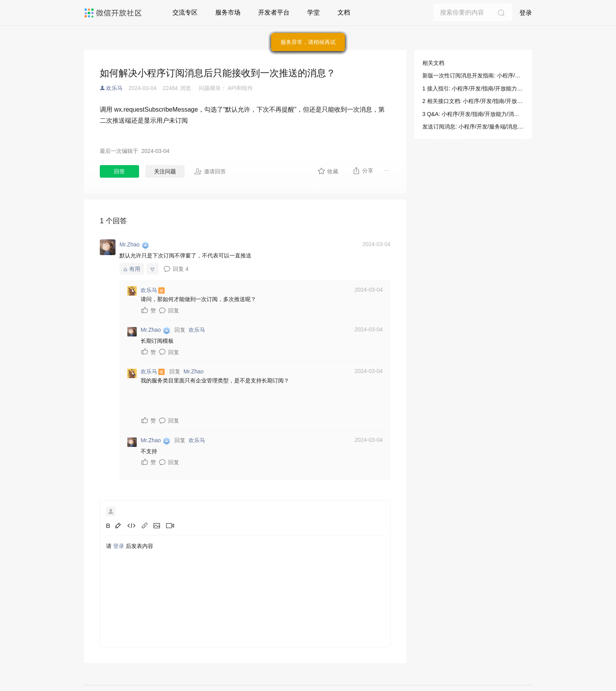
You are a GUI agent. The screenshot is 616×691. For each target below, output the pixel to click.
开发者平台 (274, 12)
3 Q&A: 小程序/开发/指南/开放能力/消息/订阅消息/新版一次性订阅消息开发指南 (473, 114)
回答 (119, 171)
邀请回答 (210, 171)
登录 (526, 13)
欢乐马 (114, 88)
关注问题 (165, 171)
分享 (363, 171)
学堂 (313, 12)
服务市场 (228, 12)
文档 (344, 12)
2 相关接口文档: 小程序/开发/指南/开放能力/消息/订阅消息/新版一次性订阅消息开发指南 (473, 101)
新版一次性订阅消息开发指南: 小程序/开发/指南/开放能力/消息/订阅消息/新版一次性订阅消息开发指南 (473, 75)
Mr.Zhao (193, 371)
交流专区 (185, 12)
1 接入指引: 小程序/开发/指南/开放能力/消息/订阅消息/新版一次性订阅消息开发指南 (473, 88)
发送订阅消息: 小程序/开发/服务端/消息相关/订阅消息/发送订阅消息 (473, 127)
